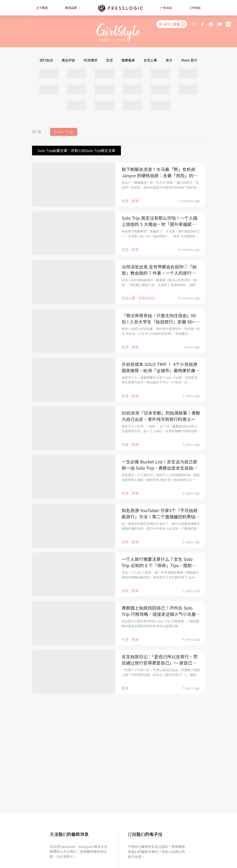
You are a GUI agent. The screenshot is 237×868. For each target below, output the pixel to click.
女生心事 (150, 60)
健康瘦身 (128, 60)
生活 (109, 60)
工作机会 (195, 8)
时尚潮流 (91, 60)
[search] (194, 24)
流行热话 (46, 60)
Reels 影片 (189, 60)
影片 (169, 60)
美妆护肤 (68, 60)
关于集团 (42, 8)
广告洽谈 (166, 8)
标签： (40, 131)
